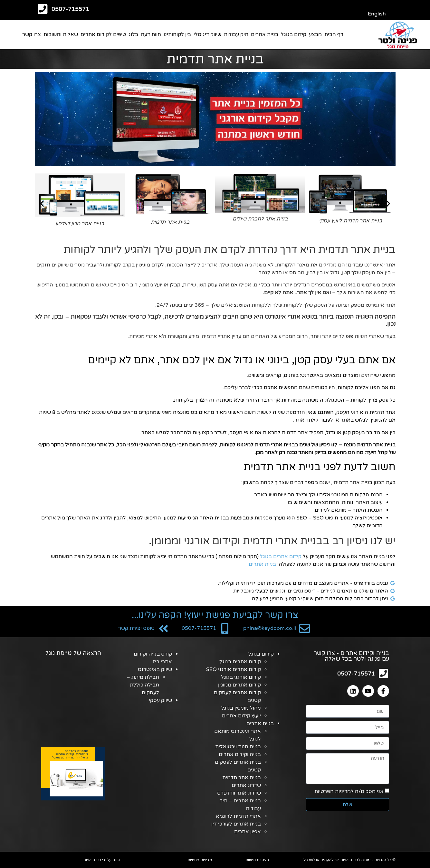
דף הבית (334, 34)
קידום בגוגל (294, 34)
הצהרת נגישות (257, 860)
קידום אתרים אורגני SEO (234, 669)
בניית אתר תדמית (242, 778)
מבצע (315, 34)
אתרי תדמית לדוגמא (238, 816)
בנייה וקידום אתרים (240, 754)
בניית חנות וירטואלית (238, 747)
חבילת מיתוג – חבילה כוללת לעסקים (143, 685)
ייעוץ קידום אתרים (241, 716)
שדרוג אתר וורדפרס (239, 793)
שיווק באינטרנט (155, 669)
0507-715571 (70, 9)
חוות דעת (151, 34)
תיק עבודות (236, 34)
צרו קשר (32, 34)
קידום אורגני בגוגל (241, 677)
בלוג (133, 34)
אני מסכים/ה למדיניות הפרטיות (349, 792)
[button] (42, 204)
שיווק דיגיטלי (207, 34)
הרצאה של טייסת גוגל (73, 653)
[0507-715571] (43, 9)
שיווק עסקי (160, 700)
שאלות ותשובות (61, 34)
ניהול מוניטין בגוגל (241, 708)
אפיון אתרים (248, 832)
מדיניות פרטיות (200, 860)
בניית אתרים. (262, 564)
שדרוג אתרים (246, 785)
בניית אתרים (265, 34)
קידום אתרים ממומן (239, 685)
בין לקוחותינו (177, 34)
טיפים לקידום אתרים (103, 34)
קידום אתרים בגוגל (281, 556)
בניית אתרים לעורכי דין (236, 824)
